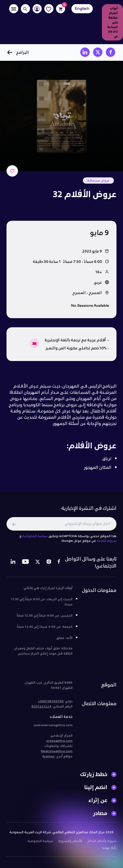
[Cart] (61, 9)
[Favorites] (49, 9)
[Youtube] (25, 564)
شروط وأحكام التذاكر (102, 842)
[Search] (25, 9)
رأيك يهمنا (109, 849)
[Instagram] (49, 564)
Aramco (48, 757)
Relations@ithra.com (57, 752)
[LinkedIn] (13, 564)
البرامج (18, 52)
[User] (37, 9)
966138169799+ (51, 702)
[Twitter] (38, 564)
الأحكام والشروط (70, 842)
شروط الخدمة (107, 542)
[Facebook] (59, 564)
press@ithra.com (59, 742)
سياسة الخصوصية (35, 537)
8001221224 (42, 707)
